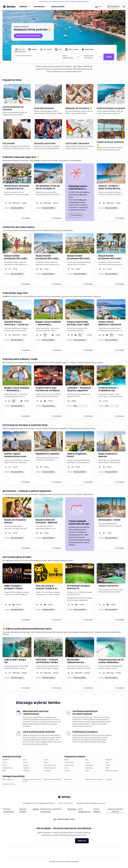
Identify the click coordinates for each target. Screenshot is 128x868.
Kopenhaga (89, 768)
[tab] (20, 50)
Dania (25, 760)
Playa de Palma (69, 763)
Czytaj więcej (77, 215)
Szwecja (26, 765)
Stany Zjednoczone (50, 765)
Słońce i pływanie (8, 780)
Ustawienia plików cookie (64, 819)
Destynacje (41, 7)
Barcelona (109, 760)
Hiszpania (6, 760)
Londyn (88, 763)
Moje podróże (58, 7)
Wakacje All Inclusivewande (53, 780)
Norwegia (26, 771)
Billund (67, 760)
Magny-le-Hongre (111, 771)
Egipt (4, 771)
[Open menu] (124, 7)
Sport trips (68, 780)
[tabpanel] (64, 57)
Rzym (107, 763)
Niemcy (46, 763)
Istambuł (67, 771)
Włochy (26, 763)
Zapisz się (82, 841)
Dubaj (66, 768)
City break (109, 780)
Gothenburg (89, 765)
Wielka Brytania (7, 768)
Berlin (107, 768)
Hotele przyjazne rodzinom (94, 780)
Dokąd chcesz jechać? (24, 56)
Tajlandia (26, 768)
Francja (5, 763)
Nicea (87, 771)
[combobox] (37, 58)
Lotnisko (7, 208)
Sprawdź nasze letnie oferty (28, 36)
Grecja (5, 765)
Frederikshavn (69, 765)
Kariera (36, 809)
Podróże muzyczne (9, 784)
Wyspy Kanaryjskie (50, 768)
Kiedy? (65, 56)
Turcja (46, 760)
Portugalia (47, 771)
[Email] (55, 841)
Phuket (108, 765)
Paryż (87, 760)
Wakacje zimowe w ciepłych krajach (32, 780)
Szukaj (109, 57)
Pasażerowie (89, 56)
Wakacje (25, 7)
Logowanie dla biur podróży (115, 810)
